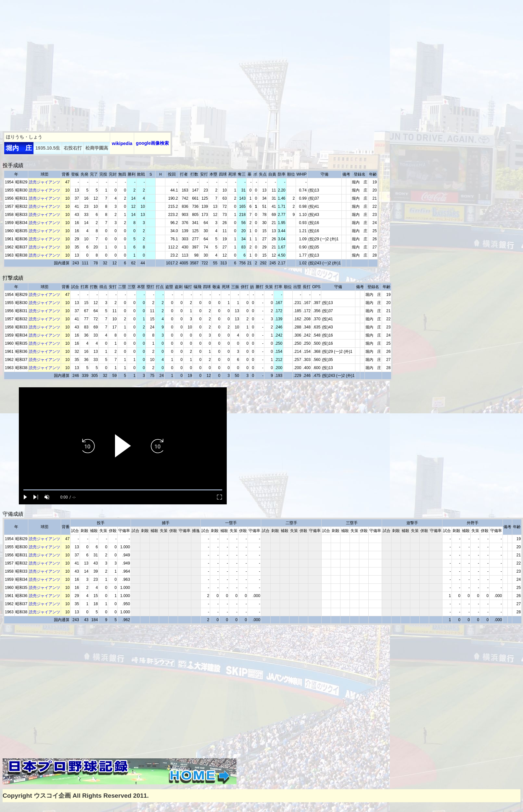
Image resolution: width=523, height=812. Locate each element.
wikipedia (122, 143)
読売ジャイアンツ (45, 182)
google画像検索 (152, 143)
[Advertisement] (61, 64)
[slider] (123, 490)
